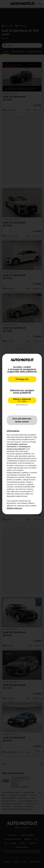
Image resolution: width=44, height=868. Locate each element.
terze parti (14, 456)
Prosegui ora (22, 379)
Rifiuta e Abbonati (22, 400)
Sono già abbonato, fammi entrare (22, 420)
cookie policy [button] (23, 451)
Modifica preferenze (14, 508)
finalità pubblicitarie (14, 473)
